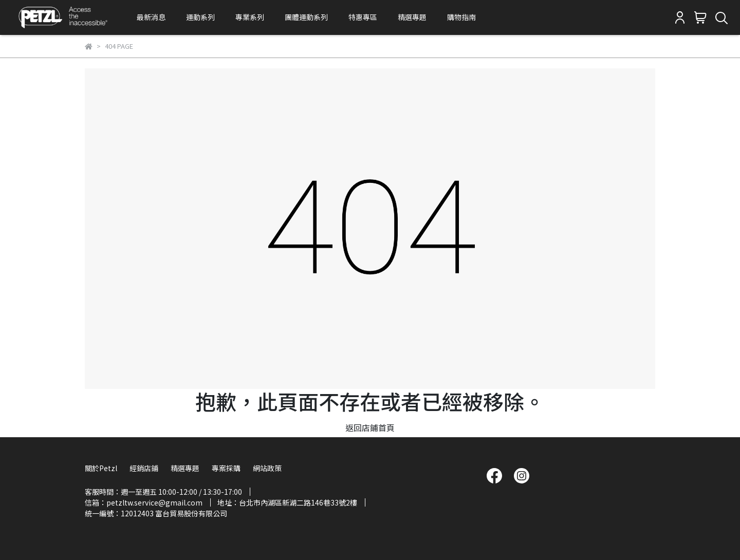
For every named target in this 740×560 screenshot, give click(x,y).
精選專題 (412, 17)
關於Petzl (101, 468)
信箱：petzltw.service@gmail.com (144, 502)
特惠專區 (363, 17)
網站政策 (267, 468)
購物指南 (461, 17)
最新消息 (151, 17)
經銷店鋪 (144, 468)
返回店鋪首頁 (370, 427)
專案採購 (226, 468)
